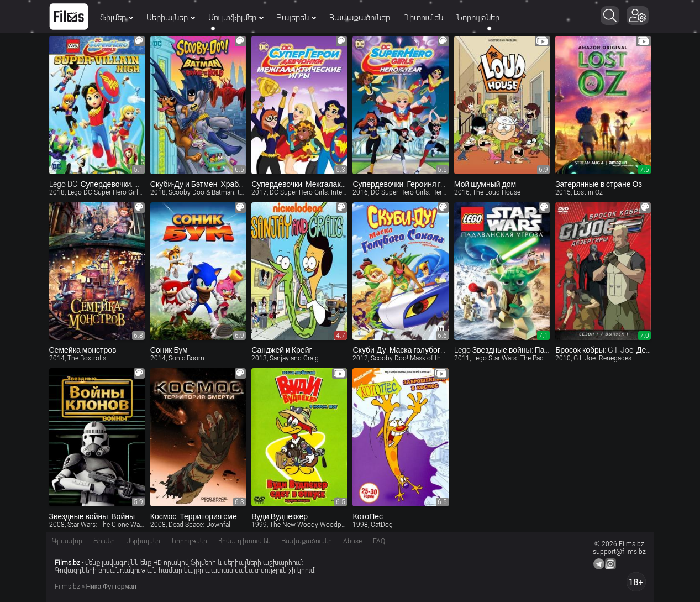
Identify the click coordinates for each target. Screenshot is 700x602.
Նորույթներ (478, 18)
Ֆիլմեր (117, 18)
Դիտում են (423, 18)
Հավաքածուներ (360, 18)
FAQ (379, 541)
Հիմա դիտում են (244, 541)
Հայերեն (296, 18)
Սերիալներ (171, 18)
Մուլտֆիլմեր (236, 18)
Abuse (352, 541)
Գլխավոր (67, 541)
